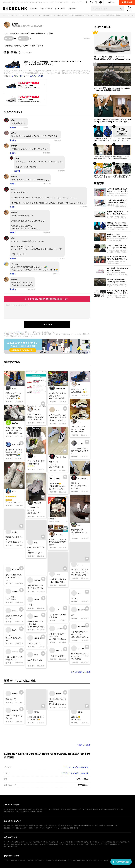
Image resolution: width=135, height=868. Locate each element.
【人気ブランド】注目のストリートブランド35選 (19, 860)
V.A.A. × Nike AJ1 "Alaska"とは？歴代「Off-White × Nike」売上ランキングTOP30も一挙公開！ (103, 176)
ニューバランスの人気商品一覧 (51, 844)
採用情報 (40, 812)
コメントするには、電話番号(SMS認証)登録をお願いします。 (47, 299)
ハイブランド (73, 9)
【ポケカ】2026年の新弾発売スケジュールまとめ (122, 139)
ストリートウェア (46, 9)
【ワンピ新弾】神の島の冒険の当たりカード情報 (82, 860)
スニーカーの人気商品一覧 (34, 842)
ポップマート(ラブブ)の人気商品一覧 (109, 844)
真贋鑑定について (20, 826)
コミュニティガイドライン (13, 332)
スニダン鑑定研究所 (10, 809)
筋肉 (13, 120)
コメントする (47, 325)
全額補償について (9, 828)
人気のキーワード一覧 (11, 846)
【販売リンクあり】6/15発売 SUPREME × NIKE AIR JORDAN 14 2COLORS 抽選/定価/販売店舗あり (52, 63)
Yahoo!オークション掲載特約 (60, 828)
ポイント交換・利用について (48, 826)
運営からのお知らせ (22, 828)
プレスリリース (87, 809)
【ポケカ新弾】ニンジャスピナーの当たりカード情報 (50, 860)
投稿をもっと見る (84, 745)
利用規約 (32, 828)
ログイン (111, 2)
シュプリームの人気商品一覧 (32, 844)
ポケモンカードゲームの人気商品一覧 (103, 842)
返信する (13, 127)
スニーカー (34, 9)
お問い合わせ (74, 828)
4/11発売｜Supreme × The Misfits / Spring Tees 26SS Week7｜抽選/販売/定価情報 (103, 139)
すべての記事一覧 (103, 860)
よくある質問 (99, 826)
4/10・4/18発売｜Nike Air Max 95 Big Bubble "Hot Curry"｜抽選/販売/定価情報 (112, 89)
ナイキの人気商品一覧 (123, 842)
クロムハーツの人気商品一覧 (88, 844)
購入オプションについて (65, 826)
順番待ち (15, 24)
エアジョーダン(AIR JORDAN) (76, 767)
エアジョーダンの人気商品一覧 (13, 844)
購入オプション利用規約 (43, 828)
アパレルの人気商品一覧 (51, 842)
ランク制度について (32, 826)
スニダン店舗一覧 (54, 809)
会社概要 (33, 812)
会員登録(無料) (127, 2)
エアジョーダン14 (25, 33)
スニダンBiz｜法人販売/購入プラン (71, 809)
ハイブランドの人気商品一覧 (82, 842)
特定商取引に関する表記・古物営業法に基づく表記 (108, 809)
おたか (14, 133)
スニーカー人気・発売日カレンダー (15, 842)
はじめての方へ (9, 826)
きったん (15, 264)
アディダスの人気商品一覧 (70, 844)
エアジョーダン (10, 33)
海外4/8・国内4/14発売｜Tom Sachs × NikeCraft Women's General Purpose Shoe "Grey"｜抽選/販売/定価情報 (111, 58)
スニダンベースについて (40, 809)
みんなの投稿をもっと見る (81, 672)
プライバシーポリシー (22, 812)
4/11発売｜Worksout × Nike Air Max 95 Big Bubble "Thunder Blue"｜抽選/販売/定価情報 (122, 176)
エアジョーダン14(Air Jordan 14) (75, 773)
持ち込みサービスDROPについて (84, 826)
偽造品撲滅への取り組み (24, 809)
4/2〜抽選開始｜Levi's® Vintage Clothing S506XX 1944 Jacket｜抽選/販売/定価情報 (122, 158)
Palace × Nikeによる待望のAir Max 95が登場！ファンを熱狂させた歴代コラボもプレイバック (103, 158)
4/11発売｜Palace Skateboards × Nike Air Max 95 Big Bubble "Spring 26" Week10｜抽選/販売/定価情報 (113, 121)
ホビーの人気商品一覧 (66, 842)
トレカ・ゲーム (60, 9)
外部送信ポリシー (9, 812)
